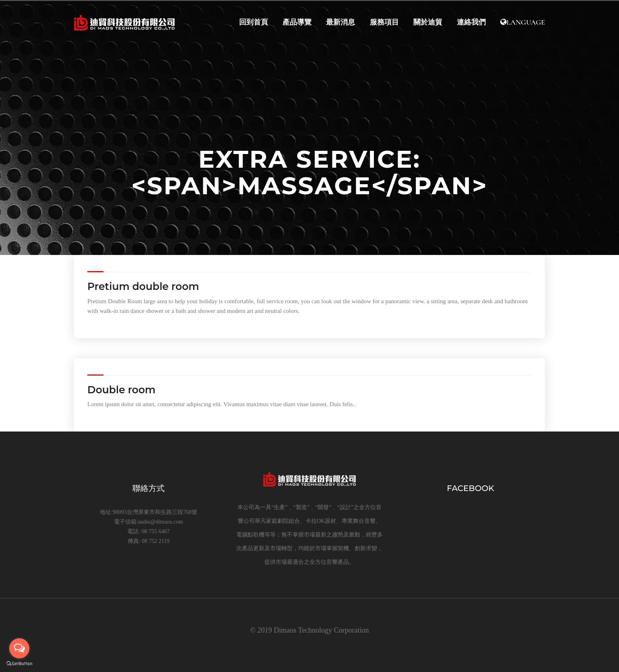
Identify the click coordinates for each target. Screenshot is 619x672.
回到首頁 (252, 23)
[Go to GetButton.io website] (19, 664)
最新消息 (339, 23)
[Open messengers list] (19, 648)
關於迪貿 (427, 23)
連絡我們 (471, 23)
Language (523, 23)
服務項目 (383, 23)
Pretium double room (143, 286)
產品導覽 (295, 23)
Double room (121, 390)
